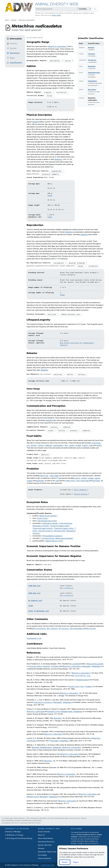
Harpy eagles (54, 476)
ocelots (77, 478)
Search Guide (56, 15)
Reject (76, 862)
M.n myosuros (64, 629)
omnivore (45, 455)
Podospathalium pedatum (52, 536)
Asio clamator (81, 490)
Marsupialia (87, 666)
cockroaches (96, 443)
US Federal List (35, 600)
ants (28, 445)
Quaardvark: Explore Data (47, 852)
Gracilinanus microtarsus (43, 702)
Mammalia (92, 66)
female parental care (71, 314)
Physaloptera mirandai (41, 526)
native (68, 61)
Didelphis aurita (54, 711)
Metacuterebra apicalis (48, 516)
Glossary (41, 848)
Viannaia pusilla (60, 531)
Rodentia (46, 666)
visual (51, 430)
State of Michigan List (39, 611)
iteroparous (59, 263)
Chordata (91, 54)
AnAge (50, 195)
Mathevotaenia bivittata (64, 538)
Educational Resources (46, 842)
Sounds (12, 48)
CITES (31, 606)
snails (91, 445)
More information (67, 588)
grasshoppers (59, 445)
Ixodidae (88, 686)
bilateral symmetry (51, 174)
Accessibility (42, 855)
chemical (67, 427)
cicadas (72, 445)
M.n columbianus (40, 629)
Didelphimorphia (94, 73)
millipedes (49, 445)
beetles (34, 445)
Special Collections (45, 845)
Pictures (12, 43)
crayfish (85, 445)
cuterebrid (76, 664)
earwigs (78, 445)
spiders (99, 445)
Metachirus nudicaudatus (27, 20)
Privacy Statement (45, 858)
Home (7, 20)
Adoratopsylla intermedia (47, 521)
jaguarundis (40, 481)
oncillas (84, 478)
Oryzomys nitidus (36, 666)
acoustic (54, 427)
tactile (62, 430)
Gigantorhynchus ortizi (54, 541)
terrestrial (62, 92)
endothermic (57, 171)
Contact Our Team (48, 865)
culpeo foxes (70, 481)
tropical (48, 92)
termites (41, 445)
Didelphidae (92, 81)
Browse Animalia (44, 832)
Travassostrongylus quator (60, 526)
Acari (82, 686)
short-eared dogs (83, 481)
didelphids (59, 159)
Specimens (13, 53)
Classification (14, 63)
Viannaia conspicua (46, 531)
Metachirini (58, 718)
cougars (30, 481)
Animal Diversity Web (57, 4)
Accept (65, 862)
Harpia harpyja (81, 494)
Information (14, 39)
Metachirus (92, 89)
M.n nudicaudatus (77, 629)
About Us (41, 835)
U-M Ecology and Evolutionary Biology (19, 838)
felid (60, 478)
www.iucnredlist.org (81, 676)
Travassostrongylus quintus (43, 528)
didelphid (36, 122)
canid (57, 481)
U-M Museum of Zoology (14, 835)
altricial (52, 314)
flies (66, 445)
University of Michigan (13, 832)
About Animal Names (45, 838)
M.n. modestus (53, 629)
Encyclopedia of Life (34, 638)
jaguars (98, 478)
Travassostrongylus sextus (64, 528)
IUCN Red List (34, 586)
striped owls (44, 476)
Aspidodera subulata (50, 523)
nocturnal (58, 374)
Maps (11, 58)
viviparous (93, 266)
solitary (82, 374)
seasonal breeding (77, 263)
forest (50, 96)
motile (70, 374)
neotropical (55, 61)
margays (91, 478)
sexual (81, 266)
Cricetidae (55, 666)
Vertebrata (92, 60)
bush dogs (96, 481)
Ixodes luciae (42, 518)
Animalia (14, 20)
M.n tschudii (91, 629)
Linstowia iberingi (48, 538)
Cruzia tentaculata (66, 523)
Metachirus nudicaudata (36, 711)
